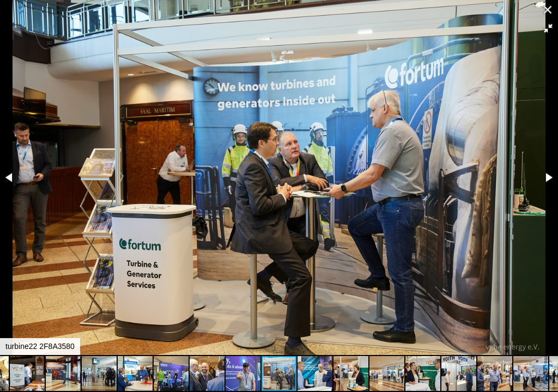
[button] (548, 28)
